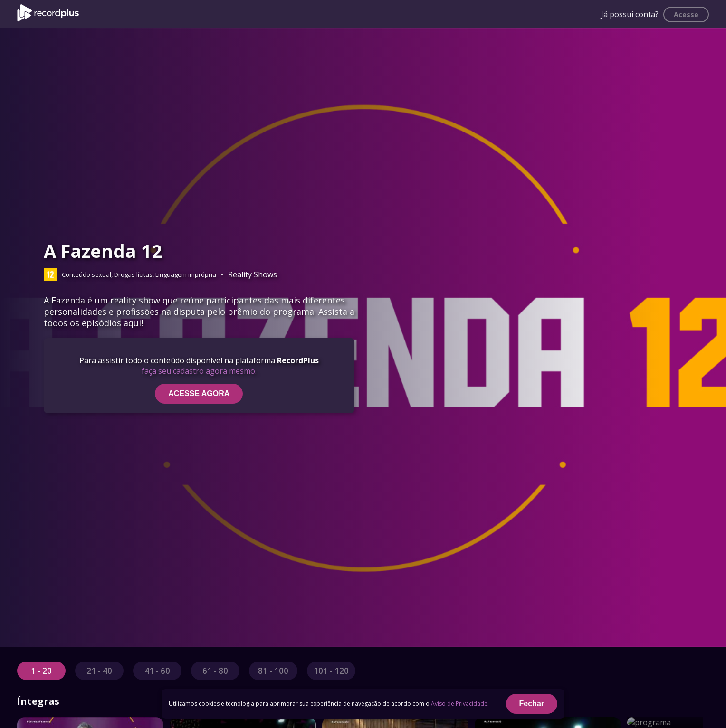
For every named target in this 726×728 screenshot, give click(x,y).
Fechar (532, 704)
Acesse (686, 14)
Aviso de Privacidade (459, 704)
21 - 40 (99, 671)
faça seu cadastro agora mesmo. (199, 371)
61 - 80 (215, 671)
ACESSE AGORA (199, 393)
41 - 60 (157, 671)
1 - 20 (41, 671)
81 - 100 (273, 671)
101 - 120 (331, 671)
